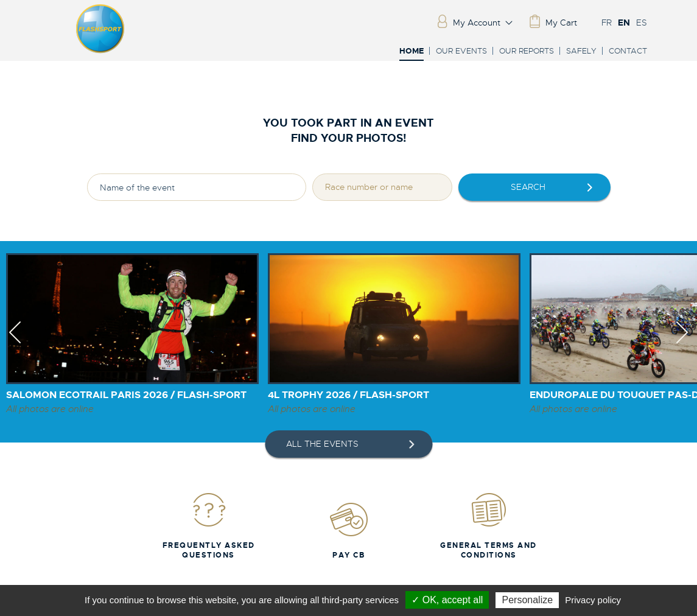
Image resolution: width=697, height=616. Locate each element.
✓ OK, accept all (447, 600)
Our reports (527, 51)
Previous (15, 343)
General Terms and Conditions (489, 526)
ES (642, 23)
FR (607, 23)
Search (528, 187)
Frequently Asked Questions (209, 526)
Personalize (527, 600)
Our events (461, 51)
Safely (581, 51)
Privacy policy (593, 600)
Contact (628, 51)
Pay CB (349, 530)
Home (412, 51)
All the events (322, 444)
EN (624, 23)
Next (682, 343)
